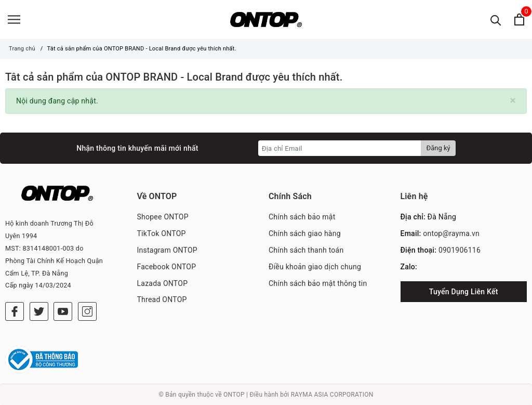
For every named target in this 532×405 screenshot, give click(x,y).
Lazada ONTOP (163, 283)
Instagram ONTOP (167, 250)
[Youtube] (63, 311)
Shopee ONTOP (163, 217)
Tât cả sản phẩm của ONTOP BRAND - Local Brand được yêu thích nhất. (174, 77)
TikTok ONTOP (162, 233)
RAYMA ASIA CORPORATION (332, 395)
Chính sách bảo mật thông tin (318, 283)
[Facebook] (15, 311)
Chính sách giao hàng (305, 233)
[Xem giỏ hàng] (519, 19)
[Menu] (14, 19)
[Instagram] (87, 311)
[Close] (513, 101)
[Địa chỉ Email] (340, 148)
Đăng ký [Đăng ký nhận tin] (438, 148)
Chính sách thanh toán (306, 250)
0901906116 (460, 250)
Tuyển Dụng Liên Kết (464, 292)
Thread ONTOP (162, 299)
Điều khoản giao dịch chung (315, 267)
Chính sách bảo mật (302, 217)
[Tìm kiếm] (496, 19)
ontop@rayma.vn (451, 233)
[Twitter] (39, 311)
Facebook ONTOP (167, 267)
